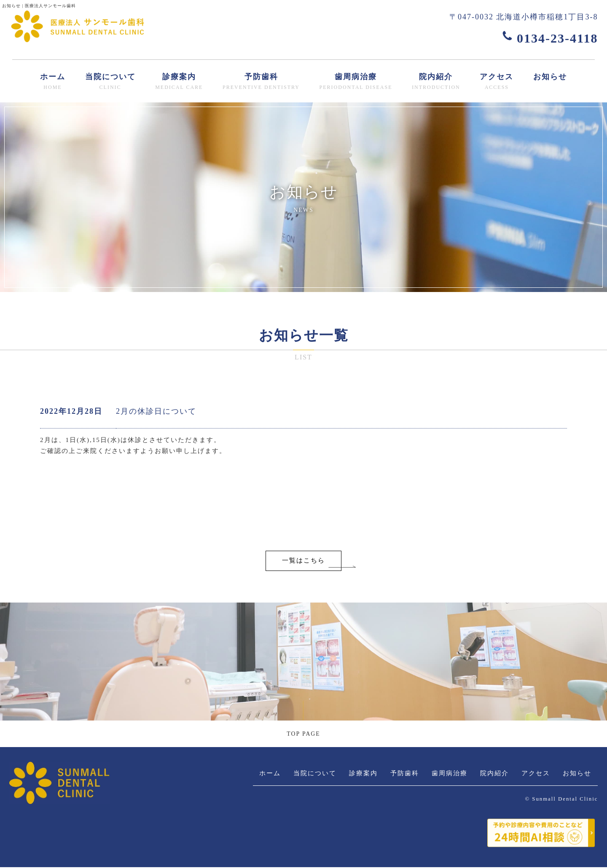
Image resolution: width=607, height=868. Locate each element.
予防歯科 (261, 82)
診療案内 (179, 82)
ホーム (53, 82)
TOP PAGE (303, 734)
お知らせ (550, 77)
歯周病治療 (356, 82)
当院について (110, 82)
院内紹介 (436, 82)
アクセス (497, 82)
